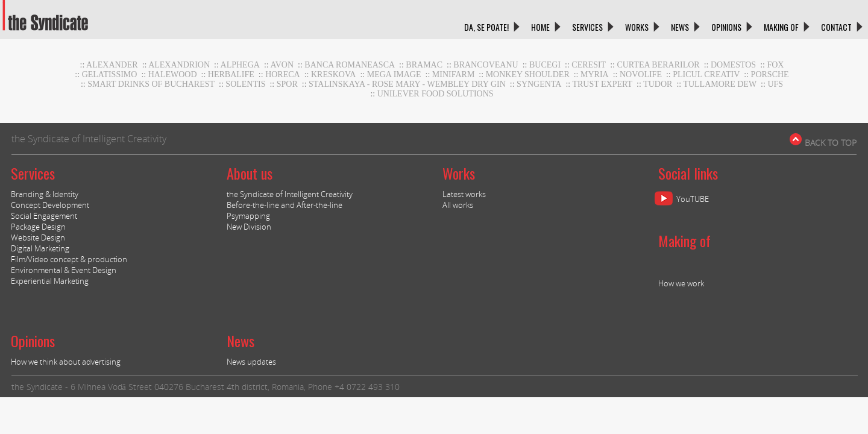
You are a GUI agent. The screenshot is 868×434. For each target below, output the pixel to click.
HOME (540, 27)
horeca (283, 74)
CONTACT (836, 27)
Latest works (464, 194)
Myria (595, 74)
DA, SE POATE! (486, 27)
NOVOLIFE (641, 74)
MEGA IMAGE (394, 74)
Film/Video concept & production (69, 259)
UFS (775, 84)
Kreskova (333, 74)
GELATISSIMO (110, 74)
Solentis (245, 84)
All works (458, 205)
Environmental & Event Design (64, 270)
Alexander (112, 65)
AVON (282, 65)
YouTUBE (693, 199)
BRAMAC (424, 65)
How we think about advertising (66, 362)
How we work (681, 283)
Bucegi (545, 65)
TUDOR (658, 84)
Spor (287, 84)
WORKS (637, 27)
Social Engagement (44, 216)
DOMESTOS (733, 65)
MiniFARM (454, 74)
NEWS (680, 27)
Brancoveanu (486, 65)
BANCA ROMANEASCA (350, 65)
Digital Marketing (40, 248)
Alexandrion (179, 65)
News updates (251, 362)
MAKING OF (781, 27)
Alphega (240, 65)
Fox (775, 65)
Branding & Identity (45, 194)
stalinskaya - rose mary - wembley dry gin (407, 84)
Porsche (770, 74)
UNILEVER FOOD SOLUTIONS (436, 94)
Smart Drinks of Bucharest (151, 84)
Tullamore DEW (720, 84)
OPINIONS (726, 27)
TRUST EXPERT (602, 84)
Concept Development (50, 205)
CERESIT (589, 65)
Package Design (38, 227)
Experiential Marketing (50, 281)
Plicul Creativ (706, 74)
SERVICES (587, 27)
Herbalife (231, 74)
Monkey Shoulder (528, 74)
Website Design (38, 237)
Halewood (173, 74)
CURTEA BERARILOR (658, 65)
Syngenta (539, 84)
